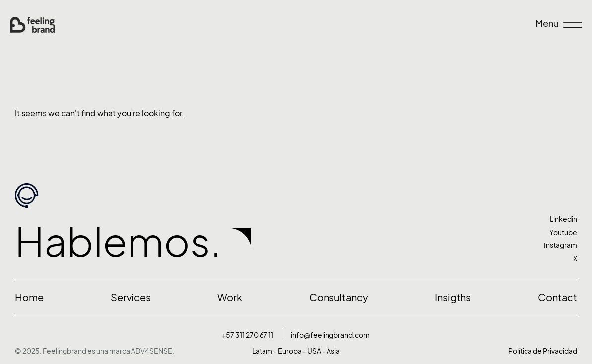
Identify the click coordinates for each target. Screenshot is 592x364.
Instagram (560, 245)
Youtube (563, 232)
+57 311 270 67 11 (248, 335)
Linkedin (563, 219)
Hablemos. (118, 242)
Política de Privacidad (543, 351)
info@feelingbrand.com (330, 335)
